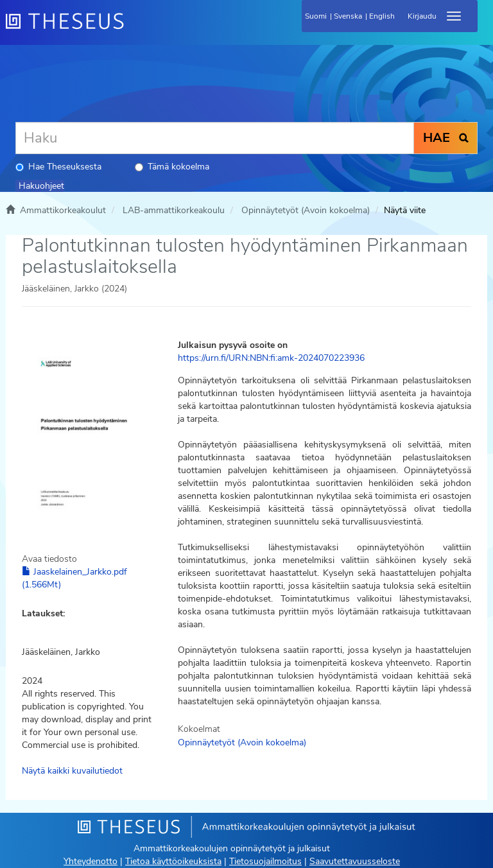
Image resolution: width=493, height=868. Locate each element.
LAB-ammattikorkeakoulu (174, 210)
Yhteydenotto (91, 861)
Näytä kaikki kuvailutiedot (72, 771)
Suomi (316, 16)
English (382, 16)
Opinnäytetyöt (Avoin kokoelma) (306, 210)
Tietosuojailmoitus (265, 861)
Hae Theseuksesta (58, 167)
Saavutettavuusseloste (355, 861)
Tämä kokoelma (172, 167)
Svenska (348, 16)
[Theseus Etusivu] (134, 29)
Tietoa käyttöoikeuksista (173, 861)
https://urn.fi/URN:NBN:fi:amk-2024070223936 (271, 358)
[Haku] (215, 138)
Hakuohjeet (41, 186)
